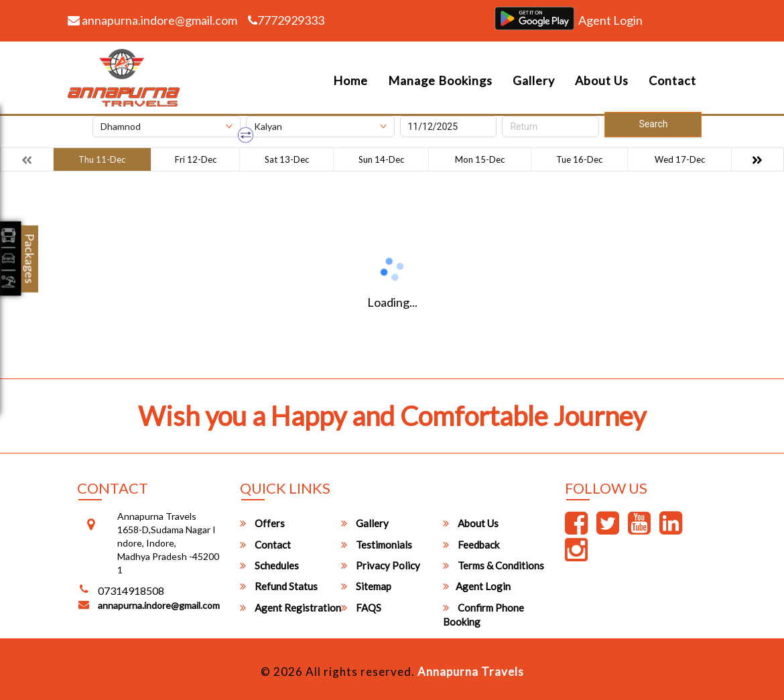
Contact (672, 80)
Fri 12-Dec (196, 159)
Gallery (534, 80)
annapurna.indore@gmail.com (152, 20)
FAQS (361, 608)
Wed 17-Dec (680, 159)
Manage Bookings (440, 80)
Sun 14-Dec (381, 159)
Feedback (471, 545)
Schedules (269, 565)
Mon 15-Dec (480, 159)
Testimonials (377, 545)
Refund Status (279, 586)
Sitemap (366, 586)
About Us (602, 80)
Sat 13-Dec (287, 159)
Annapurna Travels (471, 672)
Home (350, 80)
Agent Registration (290, 608)
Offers (262, 523)
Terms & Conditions (494, 565)
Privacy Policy (381, 565)
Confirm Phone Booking (483, 615)
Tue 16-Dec (579, 159)
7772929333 (286, 20)
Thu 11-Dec (102, 159)
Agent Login (610, 20)
